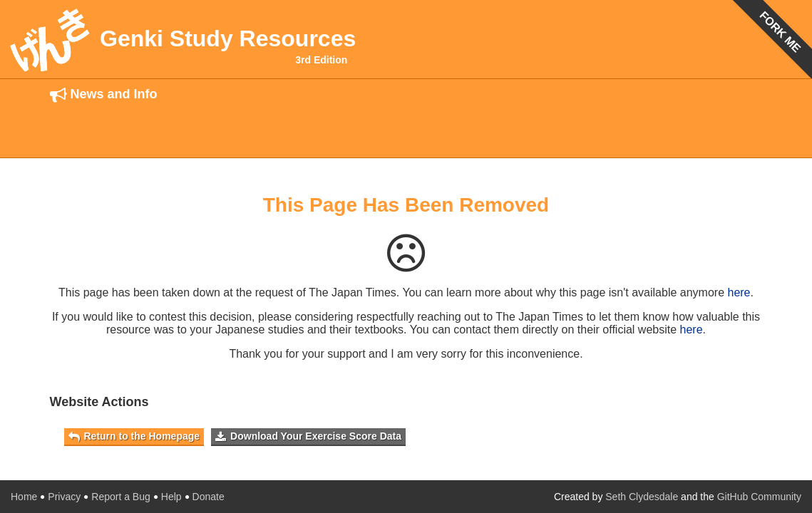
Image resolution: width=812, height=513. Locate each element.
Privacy (64, 497)
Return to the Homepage (134, 436)
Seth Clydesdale (642, 497)
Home (24, 497)
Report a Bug (121, 497)
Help (171, 497)
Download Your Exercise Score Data (308, 436)
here (739, 292)
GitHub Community (759, 497)
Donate (209, 497)
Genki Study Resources (228, 38)
